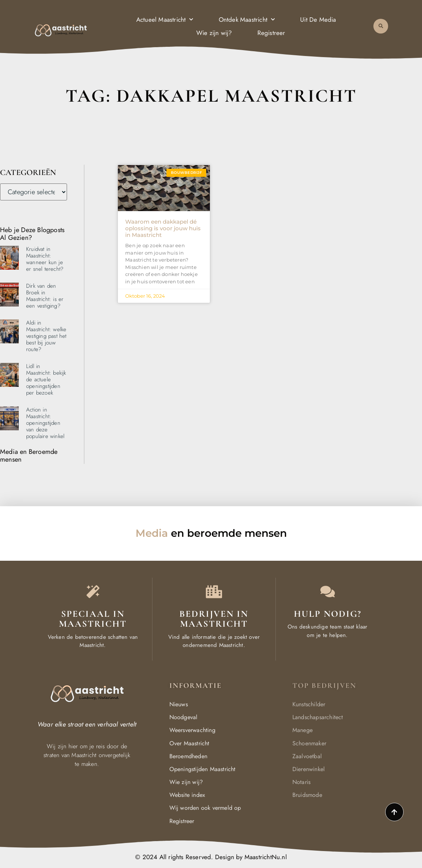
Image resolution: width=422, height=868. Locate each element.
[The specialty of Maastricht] (93, 591)
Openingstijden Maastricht (203, 769)
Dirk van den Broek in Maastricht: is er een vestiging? (45, 296)
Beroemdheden (188, 756)
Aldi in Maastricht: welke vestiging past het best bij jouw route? (46, 336)
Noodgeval (184, 717)
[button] (381, 26)
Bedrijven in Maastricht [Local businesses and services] (214, 619)
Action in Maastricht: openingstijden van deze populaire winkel (45, 423)
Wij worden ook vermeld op (205, 808)
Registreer (271, 33)
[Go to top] (394, 812)
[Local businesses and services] (214, 591)
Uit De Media (318, 19)
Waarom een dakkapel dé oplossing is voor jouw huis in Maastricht (163, 228)
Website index (187, 795)
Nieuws (179, 704)
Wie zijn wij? (214, 33)
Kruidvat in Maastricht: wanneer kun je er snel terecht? (45, 259)
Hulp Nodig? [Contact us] (328, 614)
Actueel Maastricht (165, 19)
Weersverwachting (192, 730)
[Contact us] (328, 591)
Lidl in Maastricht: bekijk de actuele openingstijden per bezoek (46, 379)
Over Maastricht (189, 743)
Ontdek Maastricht (247, 19)
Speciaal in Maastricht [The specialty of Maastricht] (93, 619)
